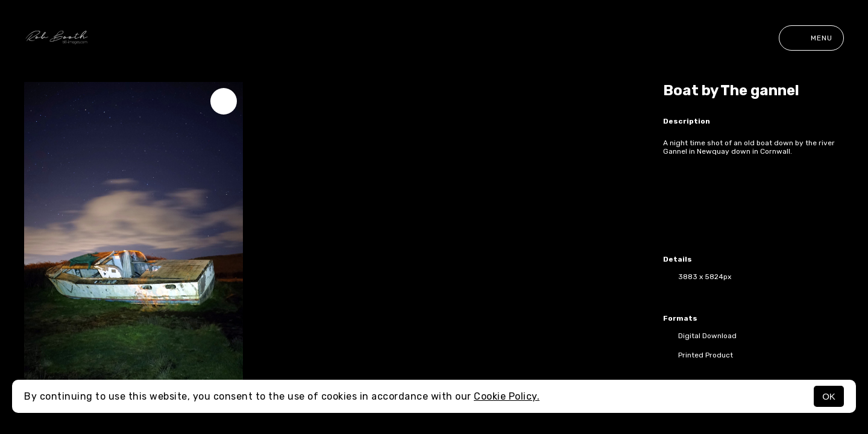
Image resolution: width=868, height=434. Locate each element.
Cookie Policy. (507, 396)
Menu (811, 38)
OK (829, 396)
